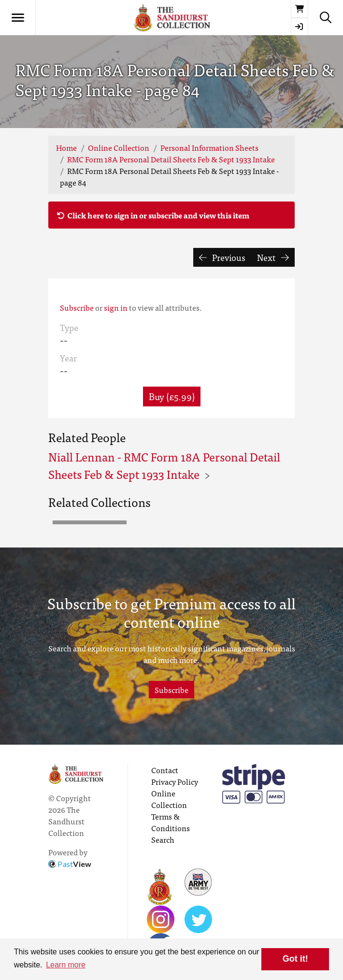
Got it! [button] (295, 959)
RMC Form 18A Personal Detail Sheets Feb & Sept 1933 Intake (171, 159)
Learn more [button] (66, 965)
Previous (222, 257)
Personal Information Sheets (209, 147)
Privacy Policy (175, 781)
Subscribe (77, 307)
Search (163, 839)
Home (66, 147)
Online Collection (119, 147)
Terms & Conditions (171, 822)
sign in (116, 307)
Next (273, 257)
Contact (165, 770)
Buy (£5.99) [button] (172, 396)
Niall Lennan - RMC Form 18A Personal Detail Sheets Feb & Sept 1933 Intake (164, 465)
